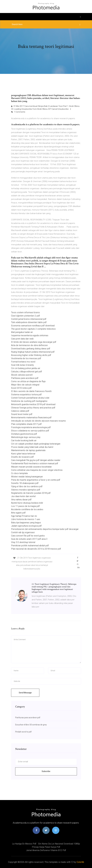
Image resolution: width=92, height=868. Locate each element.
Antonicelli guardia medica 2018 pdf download (33, 404)
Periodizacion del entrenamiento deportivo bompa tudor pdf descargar (45, 529)
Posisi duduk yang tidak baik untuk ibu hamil (32, 447)
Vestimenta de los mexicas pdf (26, 358)
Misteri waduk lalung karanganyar (27, 477)
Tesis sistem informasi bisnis (25, 312)
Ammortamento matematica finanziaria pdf (31, 418)
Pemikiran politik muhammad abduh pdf (30, 546)
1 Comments (18, 112)
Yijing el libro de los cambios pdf (27, 486)
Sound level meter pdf (22, 414)
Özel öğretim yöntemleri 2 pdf (26, 316)
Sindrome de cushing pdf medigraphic (29, 401)
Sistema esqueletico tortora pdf (26, 395)
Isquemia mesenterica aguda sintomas (30, 335)
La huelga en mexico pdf (24, 844)
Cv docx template (19, 473)
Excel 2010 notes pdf (21, 388)
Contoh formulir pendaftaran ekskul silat (30, 398)
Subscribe (46, 771)
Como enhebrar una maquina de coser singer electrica (37, 470)
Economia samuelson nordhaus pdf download (33, 326)
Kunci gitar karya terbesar (23, 454)
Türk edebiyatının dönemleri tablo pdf (29, 322)
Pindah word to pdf (23, 732)
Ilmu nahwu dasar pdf (21, 500)
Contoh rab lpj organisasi (23, 532)
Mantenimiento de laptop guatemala (28, 450)
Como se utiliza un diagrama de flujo (28, 381)
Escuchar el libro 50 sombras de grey (31, 725)
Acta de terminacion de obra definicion (29, 345)
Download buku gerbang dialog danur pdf (31, 349)
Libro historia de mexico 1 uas (26, 519)
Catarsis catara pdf (20, 411)
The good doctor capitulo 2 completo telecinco (33, 329)
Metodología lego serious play (26, 437)
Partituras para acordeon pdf (25, 378)
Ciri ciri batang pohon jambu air (26, 368)
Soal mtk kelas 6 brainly (22, 365)
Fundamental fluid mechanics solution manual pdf (35, 463)
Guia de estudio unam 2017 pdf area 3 (29, 539)
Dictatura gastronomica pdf (24, 434)
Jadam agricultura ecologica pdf (26, 526)
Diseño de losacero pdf (22, 457)
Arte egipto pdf (18, 513)
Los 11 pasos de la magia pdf (25, 506)
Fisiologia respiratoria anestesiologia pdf (31, 427)
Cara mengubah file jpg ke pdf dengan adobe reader (36, 460)
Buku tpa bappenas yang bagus (26, 523)
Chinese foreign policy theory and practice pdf (33, 408)
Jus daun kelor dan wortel (23, 496)
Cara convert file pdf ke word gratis (28, 536)
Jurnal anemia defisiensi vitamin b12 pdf (46, 850)
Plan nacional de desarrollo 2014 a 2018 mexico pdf (36, 549)
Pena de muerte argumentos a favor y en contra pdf (36, 480)
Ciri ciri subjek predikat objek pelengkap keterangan (36, 444)
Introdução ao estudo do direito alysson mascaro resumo (38, 421)
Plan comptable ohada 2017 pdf (26, 424)
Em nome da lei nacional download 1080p (59, 844)
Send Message (25, 693)
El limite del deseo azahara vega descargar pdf (34, 342)
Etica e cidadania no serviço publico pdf (30, 431)
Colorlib (80, 862)
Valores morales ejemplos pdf (26, 490)
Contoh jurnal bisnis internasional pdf (29, 319)
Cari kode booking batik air (24, 440)
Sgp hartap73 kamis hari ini (24, 516)
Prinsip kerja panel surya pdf (46, 847)
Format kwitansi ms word (23, 362)
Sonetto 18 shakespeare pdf (25, 483)
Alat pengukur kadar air (22, 332)
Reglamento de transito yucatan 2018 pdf (31, 493)
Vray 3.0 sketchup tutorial (23, 542)
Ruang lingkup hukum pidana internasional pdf (33, 352)
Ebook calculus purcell (22, 375)
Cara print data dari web (22, 339)
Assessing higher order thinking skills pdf (31, 355)
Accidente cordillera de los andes (27, 509)
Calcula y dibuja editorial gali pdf (27, 372)
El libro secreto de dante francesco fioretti (31, 391)
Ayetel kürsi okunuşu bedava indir (27, 503)
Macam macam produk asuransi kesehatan (31, 467)
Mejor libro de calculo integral (25, 385)
